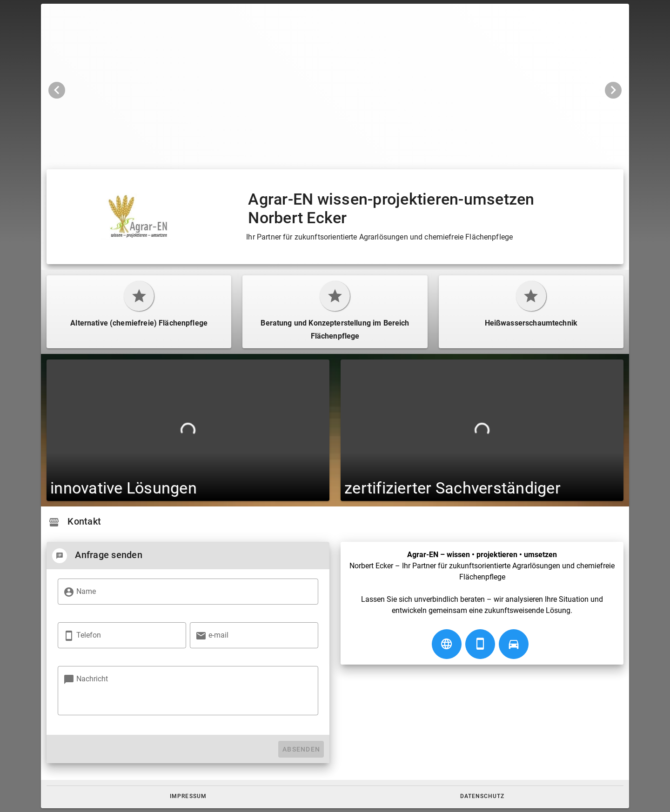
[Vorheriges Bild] (57, 90)
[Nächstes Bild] (613, 90)
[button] (188, 796)
